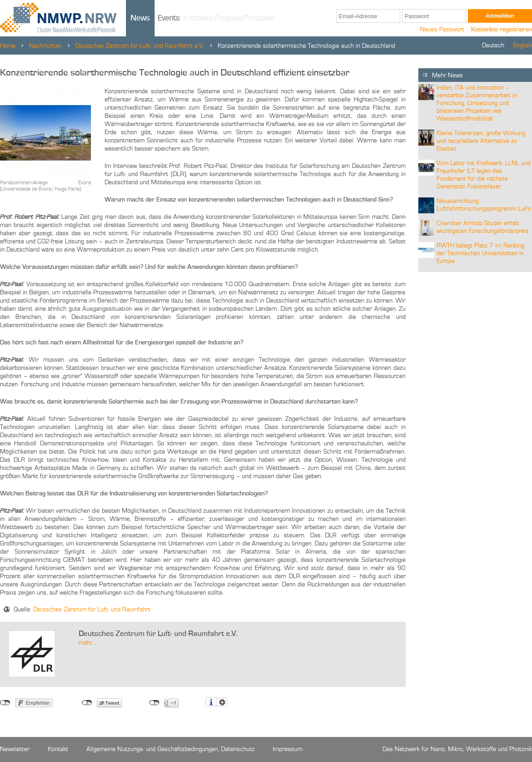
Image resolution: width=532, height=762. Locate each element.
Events (169, 18)
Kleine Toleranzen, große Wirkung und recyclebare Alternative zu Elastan (481, 141)
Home (8, 46)
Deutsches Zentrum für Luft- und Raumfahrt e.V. (140, 46)
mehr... (88, 643)
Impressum (288, 749)
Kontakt (58, 749)
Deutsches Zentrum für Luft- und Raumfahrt (92, 610)
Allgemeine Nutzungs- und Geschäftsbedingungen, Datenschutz (171, 749)
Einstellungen (222, 702)
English (523, 45)
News (140, 18)
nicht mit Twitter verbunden (87, 703)
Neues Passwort (442, 30)
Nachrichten (45, 46)
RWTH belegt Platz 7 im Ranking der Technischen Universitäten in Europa (480, 253)
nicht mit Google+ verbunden (154, 703)
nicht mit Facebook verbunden (5, 703)
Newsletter (15, 749)
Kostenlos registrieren (502, 30)
